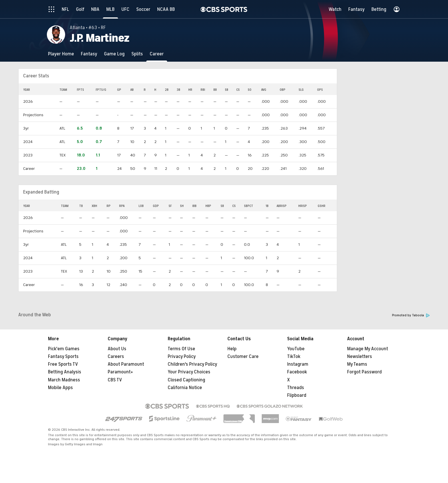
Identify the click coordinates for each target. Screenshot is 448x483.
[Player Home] (61, 54)
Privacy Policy (182, 357)
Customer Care (243, 357)
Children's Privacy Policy (192, 364)
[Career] (157, 54)
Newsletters (360, 357)
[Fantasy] (89, 54)
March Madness (64, 380)
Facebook (297, 372)
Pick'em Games (64, 349)
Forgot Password (364, 372)
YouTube (296, 349)
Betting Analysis (65, 372)
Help (232, 349)
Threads (296, 388)
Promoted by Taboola (411, 315)
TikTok (294, 357)
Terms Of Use (181, 349)
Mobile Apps (60, 388)
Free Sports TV (63, 364)
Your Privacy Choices (189, 372)
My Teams (357, 364)
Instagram (298, 364)
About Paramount (126, 364)
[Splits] (137, 54)
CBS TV (115, 380)
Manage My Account (368, 349)
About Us (117, 349)
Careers (116, 357)
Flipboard (297, 395)
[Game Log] (114, 54)
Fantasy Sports (63, 357)
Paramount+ (120, 372)
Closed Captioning (186, 380)
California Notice (185, 388)
